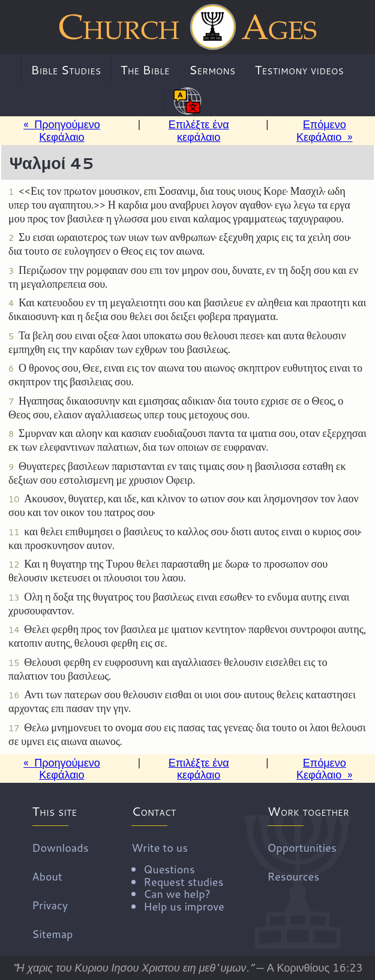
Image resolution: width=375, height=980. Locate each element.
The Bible (145, 70)
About (47, 876)
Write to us (178, 876)
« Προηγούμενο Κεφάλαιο (62, 130)
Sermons (212, 70)
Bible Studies (66, 70)
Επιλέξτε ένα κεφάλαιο (199, 130)
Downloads (60, 847)
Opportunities (301, 847)
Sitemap (52, 933)
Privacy (50, 904)
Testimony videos (299, 70)
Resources (293, 876)
